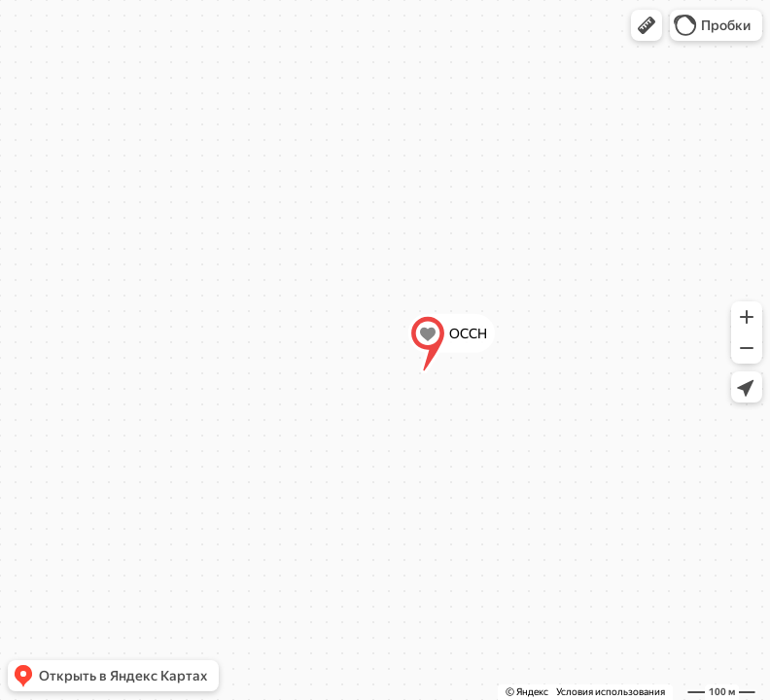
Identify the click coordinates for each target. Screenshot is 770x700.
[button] (647, 25)
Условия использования (611, 692)
